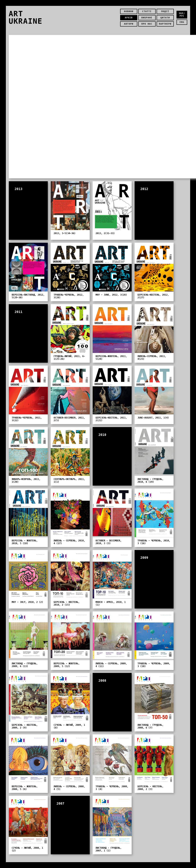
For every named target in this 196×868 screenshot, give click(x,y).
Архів (129, 18)
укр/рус (182, 15)
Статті (147, 11)
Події (165, 11)
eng (182, 22)
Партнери (165, 24)
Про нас (147, 24)
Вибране (147, 18)
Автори (129, 24)
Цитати (165, 18)
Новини (129, 11)
